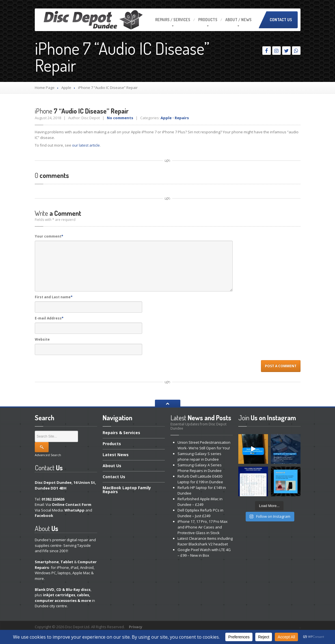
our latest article (86, 145)
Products (208, 20)
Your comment (49, 236)
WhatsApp (74, 510)
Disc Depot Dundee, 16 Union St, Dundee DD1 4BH (65, 485)
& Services (121, 433)
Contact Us (281, 20)
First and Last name (54, 297)
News (116, 455)
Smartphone (47, 562)
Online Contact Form (72, 504)
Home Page (45, 88)
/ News (238, 20)
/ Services (173, 20)
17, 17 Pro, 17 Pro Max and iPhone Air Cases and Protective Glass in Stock (203, 527)
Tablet (67, 562)
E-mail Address (49, 318)
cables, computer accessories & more (63, 598)
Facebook (44, 515)
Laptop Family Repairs (127, 490)
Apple (66, 88)
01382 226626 (53, 499)
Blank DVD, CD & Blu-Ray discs (63, 589)
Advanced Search (48, 455)
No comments (120, 118)
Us (112, 466)
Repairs (182, 118)
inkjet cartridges (59, 595)
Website (42, 339)
